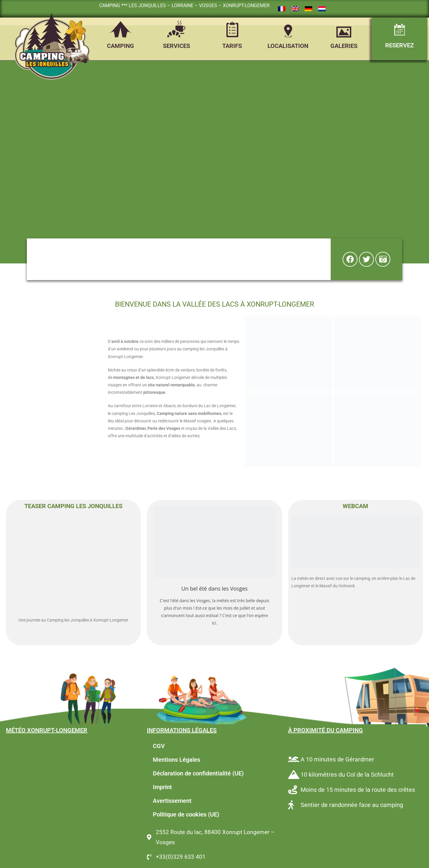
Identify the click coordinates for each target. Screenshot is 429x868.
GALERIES (344, 46)
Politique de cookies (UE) (186, 814)
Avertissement (172, 801)
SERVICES (177, 46)
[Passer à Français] (282, 9)
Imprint (162, 787)
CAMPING (121, 46)
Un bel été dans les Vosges (214, 588)
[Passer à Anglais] (295, 9)
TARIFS (232, 46)
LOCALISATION (288, 46)
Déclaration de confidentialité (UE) (198, 773)
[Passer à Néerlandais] (322, 9)
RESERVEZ (400, 45)
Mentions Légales (177, 760)
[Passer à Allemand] (308, 9)
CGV (159, 746)
